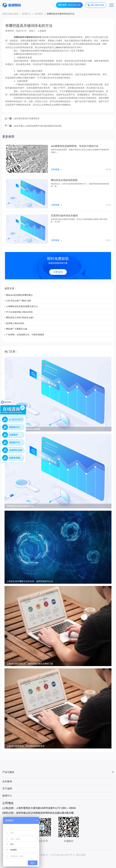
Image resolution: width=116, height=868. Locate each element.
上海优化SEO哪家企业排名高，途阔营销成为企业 (30, 581)
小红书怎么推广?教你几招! (19, 301)
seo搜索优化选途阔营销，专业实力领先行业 (75, 146)
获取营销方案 (69, 5)
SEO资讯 (39, 14)
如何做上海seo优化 (15, 323)
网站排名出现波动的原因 (64, 180)
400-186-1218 (96, 5)
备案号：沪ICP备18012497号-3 (58, 855)
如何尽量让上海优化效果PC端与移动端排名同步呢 (38, 126)
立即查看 (56, 169)
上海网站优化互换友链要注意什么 (22, 306)
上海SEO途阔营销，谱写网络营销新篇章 (26, 746)
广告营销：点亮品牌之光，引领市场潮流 (25, 335)
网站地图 (81, 855)
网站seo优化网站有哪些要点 (19, 295)
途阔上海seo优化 (10, 14)
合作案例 (7, 781)
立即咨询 (58, 272)
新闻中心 (26, 14)
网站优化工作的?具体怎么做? (20, 318)
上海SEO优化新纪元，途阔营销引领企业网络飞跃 (30, 664)
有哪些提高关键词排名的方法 (20, 506)
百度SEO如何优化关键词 (64, 216)
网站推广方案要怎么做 (17, 329)
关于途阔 (7, 789)
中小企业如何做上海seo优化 (19, 312)
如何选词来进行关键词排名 (27, 118)
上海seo (58, 47)
